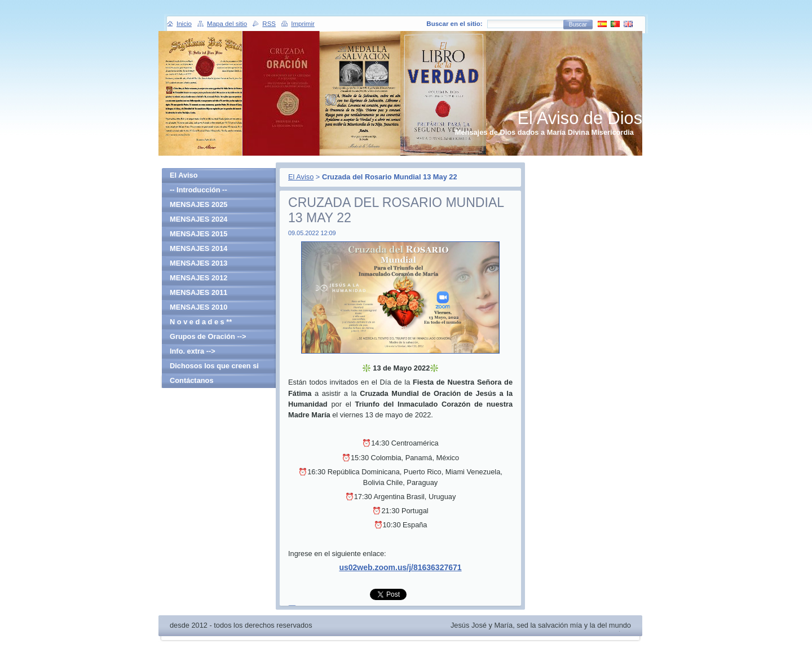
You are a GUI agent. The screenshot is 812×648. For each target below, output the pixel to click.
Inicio (184, 24)
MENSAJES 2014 (198, 248)
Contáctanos (192, 380)
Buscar (578, 25)
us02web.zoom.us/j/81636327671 (400, 567)
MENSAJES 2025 (198, 204)
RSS (269, 24)
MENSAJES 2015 (198, 234)
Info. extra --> (193, 351)
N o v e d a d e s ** (201, 322)
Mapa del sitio (227, 24)
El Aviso (301, 177)
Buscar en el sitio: (454, 24)
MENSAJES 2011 (198, 292)
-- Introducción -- (198, 190)
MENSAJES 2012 (198, 278)
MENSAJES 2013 (198, 263)
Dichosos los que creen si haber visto (214, 367)
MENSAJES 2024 (198, 219)
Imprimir (303, 24)
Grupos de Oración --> (208, 336)
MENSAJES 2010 (198, 307)
